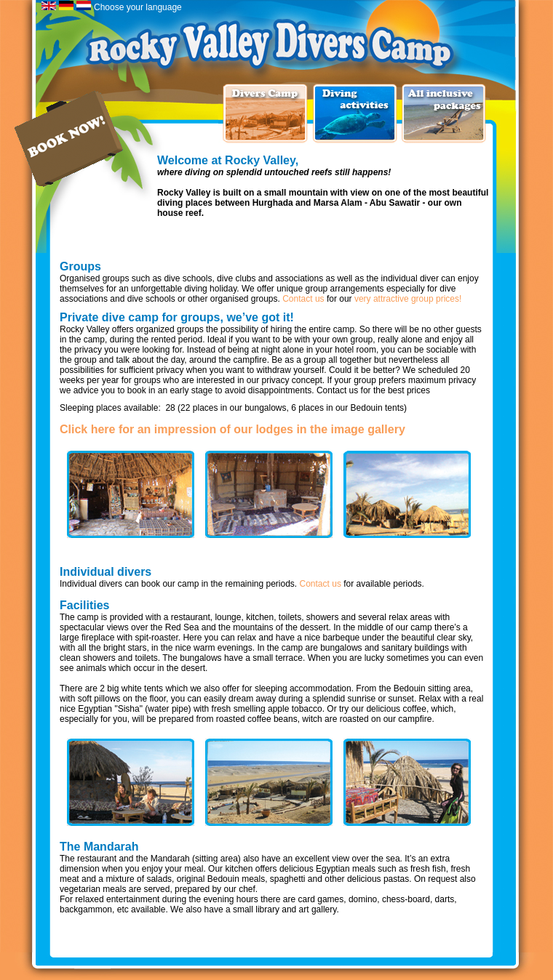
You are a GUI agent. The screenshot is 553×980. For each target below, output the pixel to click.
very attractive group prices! (408, 299)
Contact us (303, 299)
